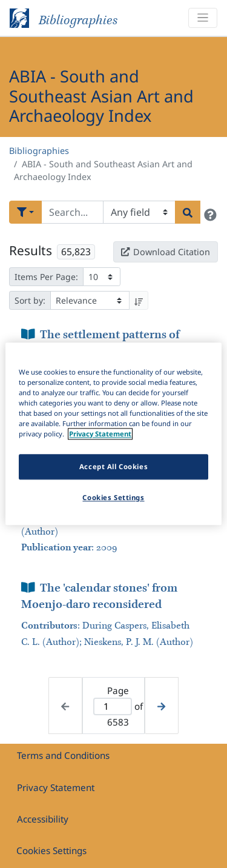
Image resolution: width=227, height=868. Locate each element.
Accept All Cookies (113, 467)
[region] (113, 434)
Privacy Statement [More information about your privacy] (100, 434)
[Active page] (113, 706)
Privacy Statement (56, 787)
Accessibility (43, 819)
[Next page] (161, 706)
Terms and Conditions (63, 755)
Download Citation (165, 252)
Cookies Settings (51, 850)
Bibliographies (39, 151)
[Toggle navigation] (203, 18)
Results (31, 250)
